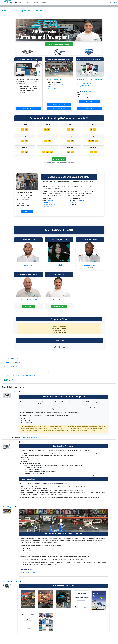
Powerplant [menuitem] (36, 2)
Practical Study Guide (13, 507)
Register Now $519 (28, 108)
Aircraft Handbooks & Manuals (15, 581)
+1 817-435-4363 (87, 91)
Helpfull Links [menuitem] (45, 2)
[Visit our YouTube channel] (64, 347)
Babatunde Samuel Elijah (33, 437)
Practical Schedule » (59, 306)
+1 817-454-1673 (51, 200)
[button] (110, 2)
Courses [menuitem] (21, 2)
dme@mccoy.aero (51, 204)
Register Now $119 (90, 108)
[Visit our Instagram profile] (59, 347)
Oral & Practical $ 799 (59, 108)
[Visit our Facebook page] (55, 347)
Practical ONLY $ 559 (59, 105)
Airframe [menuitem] (28, 2)
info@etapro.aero (61, 332)
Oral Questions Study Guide (14, 442)
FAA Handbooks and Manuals (29, 573)
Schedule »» (59, 159)
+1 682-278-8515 (61, 329)
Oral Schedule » (28, 306)
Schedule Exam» (27, 212)
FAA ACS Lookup (90, 102)
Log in (115, 2)
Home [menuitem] (16, 2)
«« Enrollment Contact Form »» (59, 44)
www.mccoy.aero (47, 206)
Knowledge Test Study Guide (15, 391)
